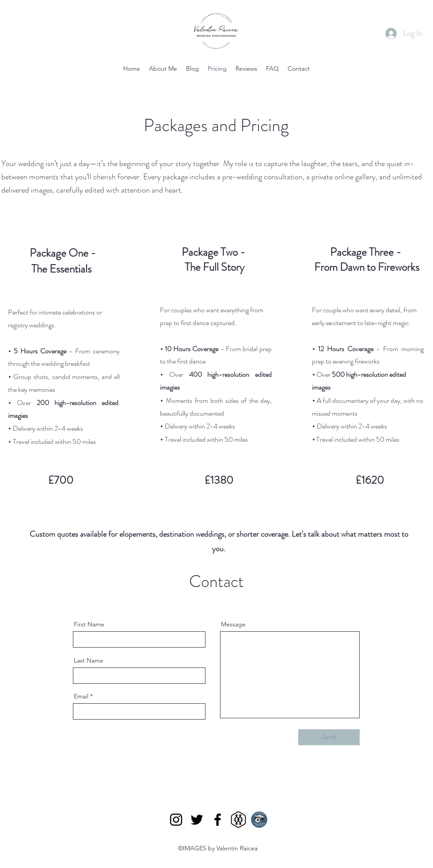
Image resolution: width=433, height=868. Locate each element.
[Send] (329, 737)
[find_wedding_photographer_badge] (259, 820)
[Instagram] (176, 820)
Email (81, 696)
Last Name (89, 660)
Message (233, 624)
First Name (89, 624)
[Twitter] (197, 820)
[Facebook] (218, 820)
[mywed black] (238, 820)
